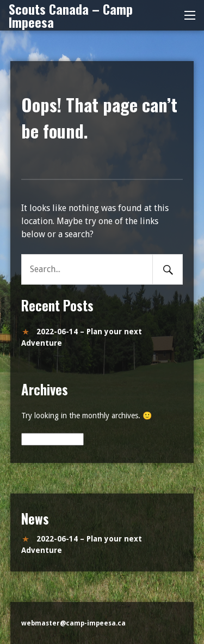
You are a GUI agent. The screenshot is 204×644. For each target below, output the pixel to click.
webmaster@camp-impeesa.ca (73, 623)
